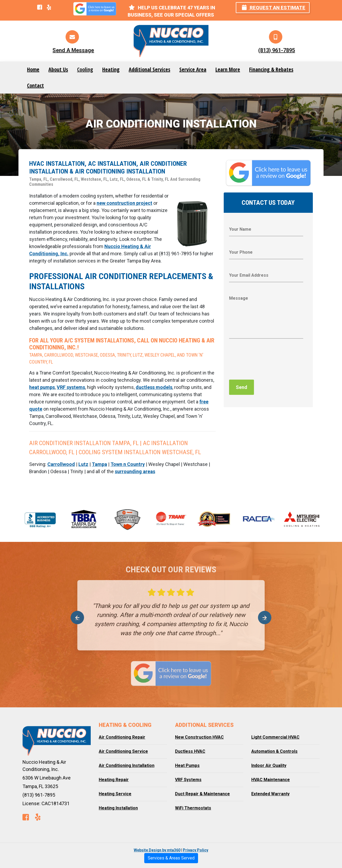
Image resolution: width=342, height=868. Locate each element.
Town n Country (128, 464)
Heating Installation (118, 808)
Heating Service (115, 794)
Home (33, 69)
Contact (35, 85)
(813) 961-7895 (277, 50)
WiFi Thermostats (193, 808)
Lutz (83, 464)
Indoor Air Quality (269, 765)
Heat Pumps (187, 765)
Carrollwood (61, 464)
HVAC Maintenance (271, 780)
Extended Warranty (270, 794)
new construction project (124, 203)
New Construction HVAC (199, 737)
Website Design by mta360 (157, 850)
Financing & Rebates (271, 69)
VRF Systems (188, 780)
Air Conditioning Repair (122, 737)
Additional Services (149, 69)
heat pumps (42, 387)
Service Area (193, 69)
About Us (58, 69)
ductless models (154, 387)
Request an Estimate (274, 8)
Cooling (85, 69)
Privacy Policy (195, 850)
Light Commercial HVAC (275, 737)
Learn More (228, 69)
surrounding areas (135, 471)
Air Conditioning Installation (127, 765)
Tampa (99, 464)
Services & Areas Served (171, 858)
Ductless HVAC (190, 751)
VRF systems (71, 387)
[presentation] (270, 361)
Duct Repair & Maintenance (202, 794)
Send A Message (73, 50)
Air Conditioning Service (123, 751)
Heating (111, 69)
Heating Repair (114, 780)
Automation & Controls (274, 751)
